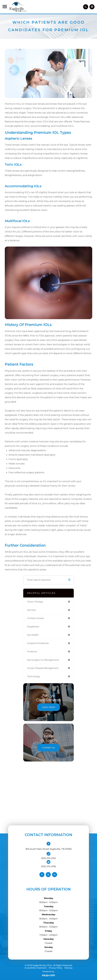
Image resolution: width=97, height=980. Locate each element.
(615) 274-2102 (48, 858)
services (31, 610)
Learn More (48, 707)
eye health (33, 635)
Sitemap (68, 968)
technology (34, 676)
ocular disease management (43, 668)
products (32, 652)
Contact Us (49, 748)
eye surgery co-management (43, 660)
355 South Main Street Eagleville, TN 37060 (49, 849)
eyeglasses (33, 627)
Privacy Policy (56, 968)
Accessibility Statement (36, 968)
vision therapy (35, 602)
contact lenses (35, 618)
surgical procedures (38, 643)
